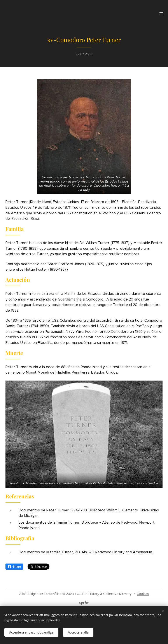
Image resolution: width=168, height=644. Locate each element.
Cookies (143, 594)
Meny (161, 13)
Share (14, 567)
